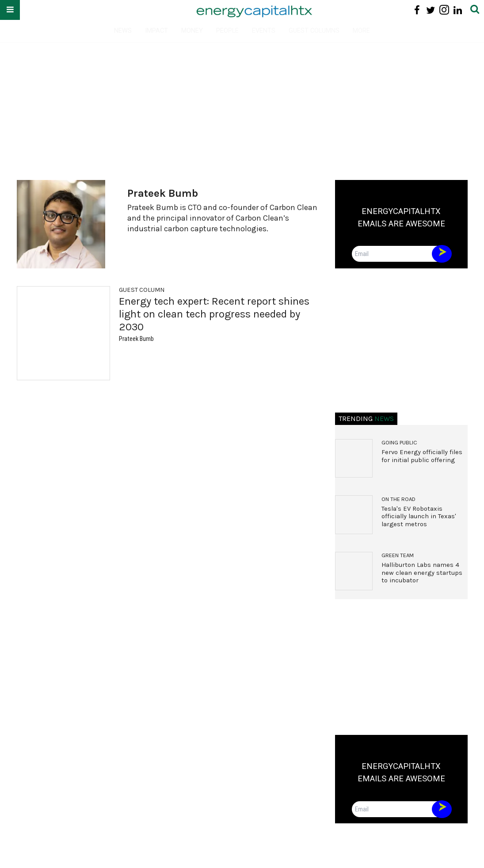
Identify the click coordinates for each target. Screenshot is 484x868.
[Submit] (475, 10)
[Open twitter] (431, 10)
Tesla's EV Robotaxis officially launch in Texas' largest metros (419, 516)
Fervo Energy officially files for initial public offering (422, 456)
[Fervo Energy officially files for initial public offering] (354, 459)
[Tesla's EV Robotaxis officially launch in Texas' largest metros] (354, 515)
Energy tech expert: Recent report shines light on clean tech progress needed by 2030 (214, 314)
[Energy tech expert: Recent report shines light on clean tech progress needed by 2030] (63, 333)
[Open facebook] (417, 10)
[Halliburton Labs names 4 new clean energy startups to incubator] (354, 571)
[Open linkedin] (458, 10)
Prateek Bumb (136, 339)
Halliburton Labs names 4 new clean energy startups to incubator (422, 573)
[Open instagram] (444, 10)
